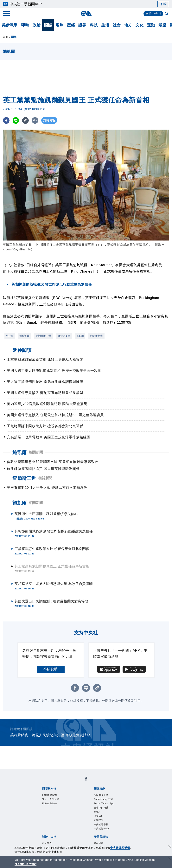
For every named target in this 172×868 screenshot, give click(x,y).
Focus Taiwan (50, 795)
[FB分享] (6, 120)
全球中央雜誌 (101, 808)
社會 (117, 25)
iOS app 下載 (101, 795)
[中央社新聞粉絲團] (86, 780)
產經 (71, 25)
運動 (151, 25)
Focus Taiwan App (104, 804)
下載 (163, 4)
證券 (82, 25)
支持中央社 (153, 14)
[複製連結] (26, 120)
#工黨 (10, 336)
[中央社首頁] (86, 14)
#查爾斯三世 (44, 336)
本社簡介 (47, 843)
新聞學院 (99, 820)
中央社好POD (101, 829)
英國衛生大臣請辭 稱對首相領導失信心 (46, 514)
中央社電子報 (101, 824)
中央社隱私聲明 (120, 848)
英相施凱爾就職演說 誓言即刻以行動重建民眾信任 (54, 531)
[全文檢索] (167, 14)
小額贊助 (51, 669)
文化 (140, 25)
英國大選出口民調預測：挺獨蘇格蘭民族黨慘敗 (51, 601)
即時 (25, 25)
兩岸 (59, 25)
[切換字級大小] (36, 120)
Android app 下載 (103, 799)
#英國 (80, 336)
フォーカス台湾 (51, 799)
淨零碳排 (99, 816)
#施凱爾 (24, 336)
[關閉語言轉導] (170, 859)
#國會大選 (96, 336)
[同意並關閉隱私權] (170, 847)
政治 (37, 25)
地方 (128, 25)
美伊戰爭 (10, 25)
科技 (94, 25)
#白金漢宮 (64, 336)
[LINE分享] (16, 120)
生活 (105, 25)
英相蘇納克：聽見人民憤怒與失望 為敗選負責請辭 (54, 584)
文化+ (97, 812)
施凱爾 (20, 503)
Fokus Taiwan (50, 804)
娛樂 (162, 25)
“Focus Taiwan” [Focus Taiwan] (25, 864)
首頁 (6, 37)
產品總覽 (99, 843)
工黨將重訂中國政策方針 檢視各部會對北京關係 (52, 549)
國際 (48, 25)
